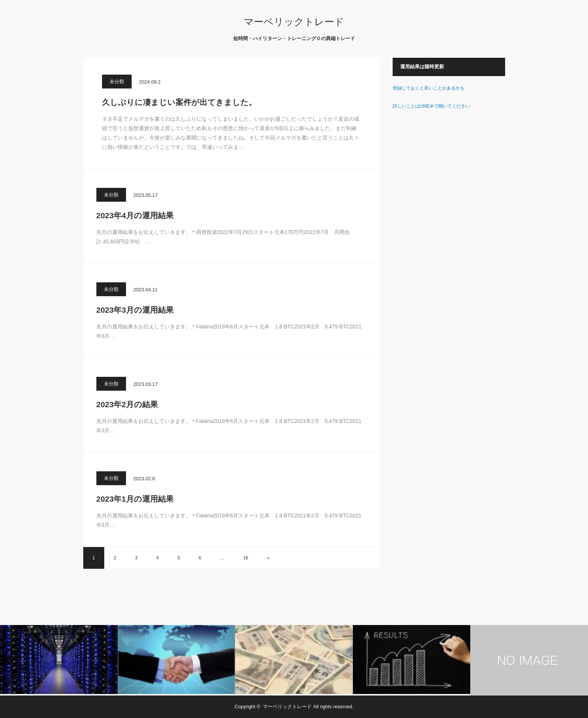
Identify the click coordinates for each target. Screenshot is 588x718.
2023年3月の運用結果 (135, 310)
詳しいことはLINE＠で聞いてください (431, 106)
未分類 (117, 82)
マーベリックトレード (294, 22)
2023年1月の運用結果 (135, 499)
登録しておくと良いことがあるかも (429, 88)
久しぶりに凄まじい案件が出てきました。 (179, 102)
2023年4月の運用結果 (135, 215)
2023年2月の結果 (127, 404)
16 (246, 558)
